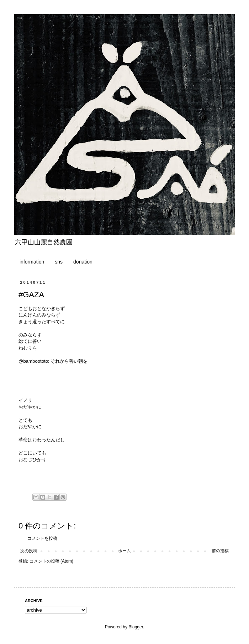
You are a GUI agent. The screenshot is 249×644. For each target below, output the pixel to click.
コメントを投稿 (42, 538)
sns (59, 262)
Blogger (136, 627)
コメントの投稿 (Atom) (51, 561)
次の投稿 (29, 551)
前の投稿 (220, 551)
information (32, 262)
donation (83, 262)
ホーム (124, 551)
